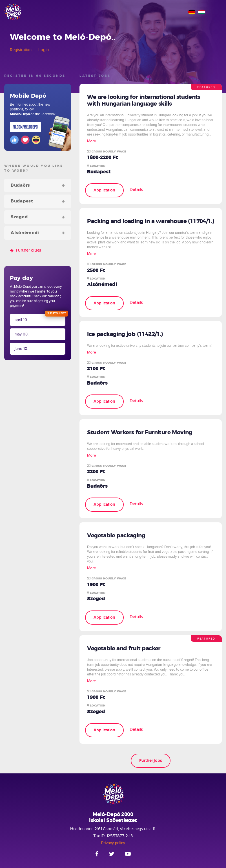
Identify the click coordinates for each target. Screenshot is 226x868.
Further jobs (151, 761)
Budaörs (20, 185)
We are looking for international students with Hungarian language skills (144, 101)
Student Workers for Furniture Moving (139, 433)
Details (136, 190)
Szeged (19, 217)
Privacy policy (113, 843)
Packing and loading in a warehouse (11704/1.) (150, 221)
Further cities (28, 250)
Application (104, 190)
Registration (21, 50)
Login (44, 50)
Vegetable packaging (116, 536)
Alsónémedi (25, 233)
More (91, 141)
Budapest (22, 201)
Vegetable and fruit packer (124, 649)
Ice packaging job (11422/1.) (125, 334)
